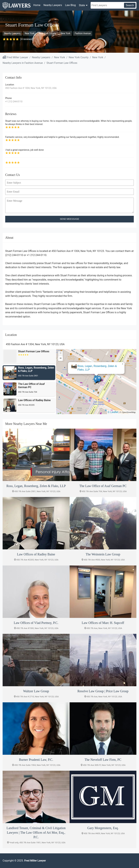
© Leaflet (113, 412)
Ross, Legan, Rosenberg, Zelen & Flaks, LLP (97, 368)
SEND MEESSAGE (70, 219)
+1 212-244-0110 (14, 102)
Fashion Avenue (83, 33)
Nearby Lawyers (53, 5)
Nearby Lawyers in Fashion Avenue (23, 63)
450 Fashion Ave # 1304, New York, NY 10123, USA (31, 88)
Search (130, 5)
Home (37, 5)
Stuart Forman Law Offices (62, 63)
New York (30, 33)
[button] (96, 380)
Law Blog (70, 5)
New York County (47, 33)
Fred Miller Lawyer (18, 57)
